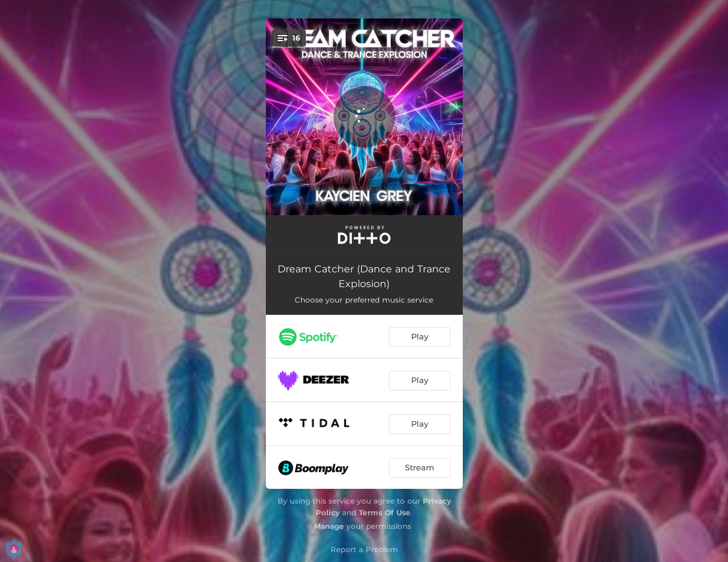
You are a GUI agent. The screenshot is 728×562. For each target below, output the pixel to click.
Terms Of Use (385, 513)
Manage (329, 526)
